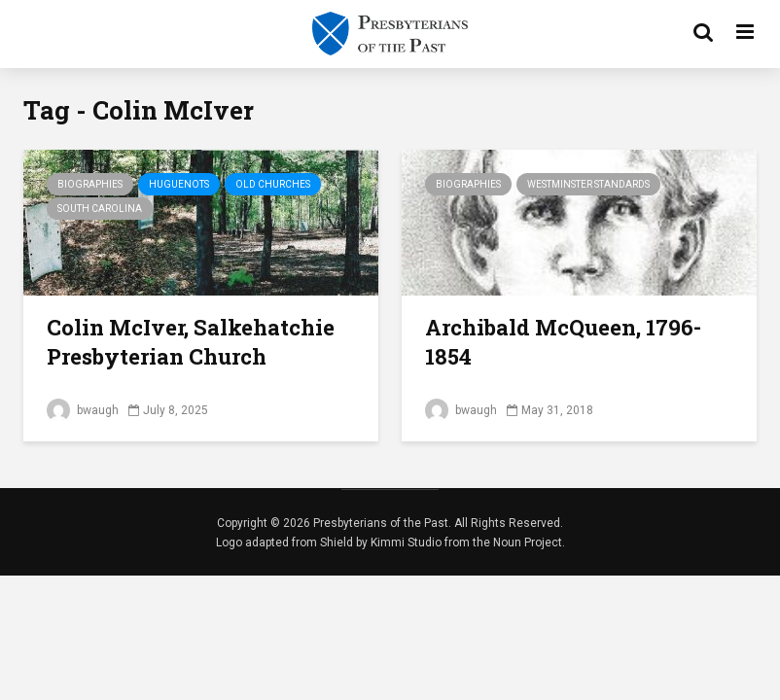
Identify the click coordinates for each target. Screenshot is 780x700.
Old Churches (273, 184)
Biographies (90, 184)
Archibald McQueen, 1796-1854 (563, 342)
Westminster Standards (588, 184)
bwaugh (83, 410)
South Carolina (100, 209)
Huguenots (179, 184)
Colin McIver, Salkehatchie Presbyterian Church (191, 342)
